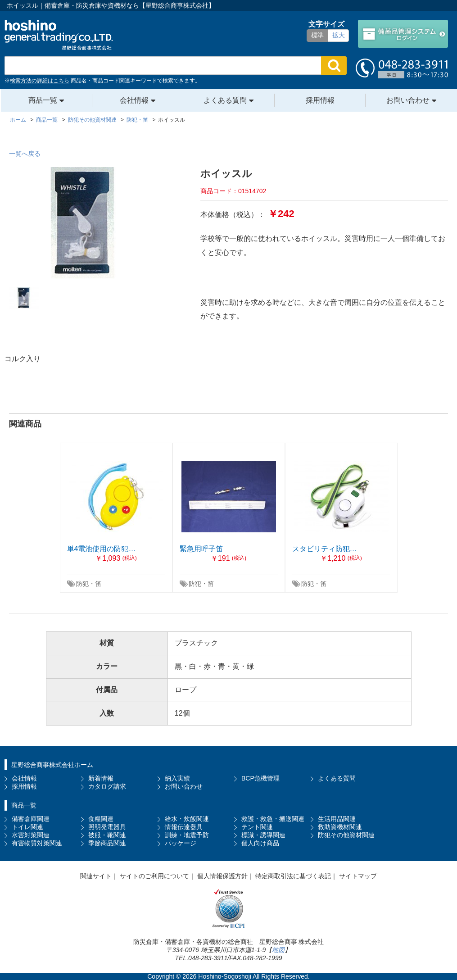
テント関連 (257, 827)
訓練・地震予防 (187, 835)
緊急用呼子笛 (201, 549)
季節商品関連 (107, 843)
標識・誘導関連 (263, 835)
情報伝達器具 (184, 827)
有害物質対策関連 (37, 843)
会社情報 (134, 100)
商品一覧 (43, 100)
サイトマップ (358, 876)
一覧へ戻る (25, 154)
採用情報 (320, 100)
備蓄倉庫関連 (31, 819)
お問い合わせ (408, 100)
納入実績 (177, 778)
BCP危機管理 (260, 778)
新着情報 (101, 778)
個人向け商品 (260, 843)
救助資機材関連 (340, 827)
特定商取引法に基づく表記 (293, 876)
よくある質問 (225, 100)
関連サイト (96, 876)
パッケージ (181, 843)
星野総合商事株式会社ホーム (52, 765)
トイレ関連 (27, 827)
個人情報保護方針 (222, 876)
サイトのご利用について (154, 876)
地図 (278, 950)
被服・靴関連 (107, 835)
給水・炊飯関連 (187, 819)
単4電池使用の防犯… (102, 549)
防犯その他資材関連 (346, 835)
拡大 (339, 35)
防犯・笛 (89, 584)
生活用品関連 (337, 819)
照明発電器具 (107, 827)
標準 (317, 35)
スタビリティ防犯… (325, 549)
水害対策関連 (31, 835)
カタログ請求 (107, 786)
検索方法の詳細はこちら (40, 81)
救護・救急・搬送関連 (273, 819)
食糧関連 (101, 819)
